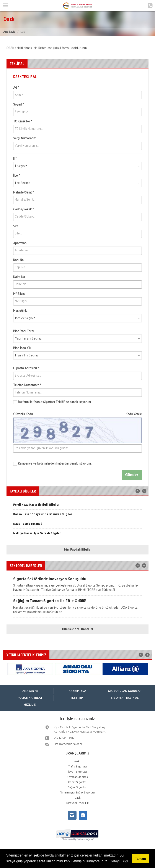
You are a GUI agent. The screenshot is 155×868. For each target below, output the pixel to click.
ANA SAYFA (30, 691)
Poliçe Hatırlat (30, 698)
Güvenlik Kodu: (77, 414)
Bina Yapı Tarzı (23, 331)
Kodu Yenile (134, 414)
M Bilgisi (19, 294)
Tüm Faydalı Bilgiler (78, 550)
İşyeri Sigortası (78, 772)
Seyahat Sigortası (78, 777)
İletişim (77, 698)
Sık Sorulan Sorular (125, 691)
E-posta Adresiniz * (26, 368)
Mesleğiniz (20, 311)
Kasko (77, 762)
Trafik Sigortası (77, 767)
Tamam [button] (140, 859)
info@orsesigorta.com (68, 744)
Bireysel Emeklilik (77, 803)
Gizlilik (30, 705)
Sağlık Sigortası (77, 788)
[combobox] (77, 166)
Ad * (16, 88)
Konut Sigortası (78, 782)
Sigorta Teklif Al (125, 698)
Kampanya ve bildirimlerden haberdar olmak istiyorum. (52, 464)
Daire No (19, 277)
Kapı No (18, 260)
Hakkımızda (77, 691)
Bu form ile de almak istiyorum (52, 402)
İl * (15, 159)
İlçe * (16, 176)
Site (16, 226)
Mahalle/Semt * (23, 193)
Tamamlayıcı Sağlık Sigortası (77, 793)
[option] (77, 506)
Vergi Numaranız (24, 138)
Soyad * (18, 105)
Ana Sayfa (9, 32)
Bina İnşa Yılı (22, 348)
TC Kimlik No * (23, 122)
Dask (78, 798)
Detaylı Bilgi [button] (119, 861)
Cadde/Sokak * (23, 210)
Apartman (20, 243)
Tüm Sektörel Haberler (77, 629)
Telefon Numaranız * (27, 385)
